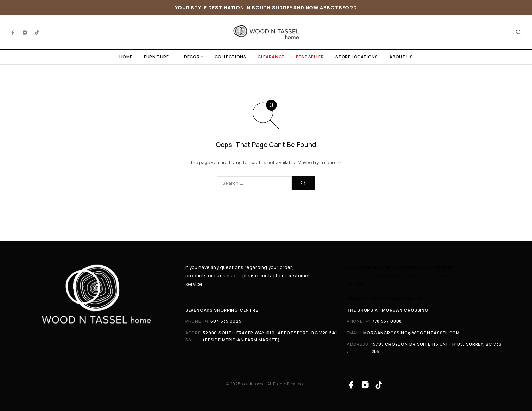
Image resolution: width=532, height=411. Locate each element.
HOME (126, 57)
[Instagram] (25, 32)
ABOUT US (401, 57)
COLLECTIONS (231, 57)
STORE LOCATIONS (356, 57)
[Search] (519, 32)
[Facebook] (13, 32)
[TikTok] (37, 32)
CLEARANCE (271, 57)
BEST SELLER (310, 57)
